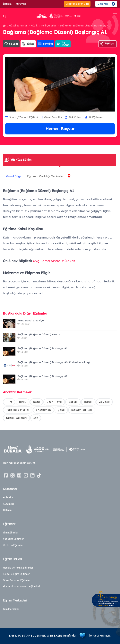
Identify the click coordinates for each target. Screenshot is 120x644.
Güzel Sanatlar (18, 26)
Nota (36, 402)
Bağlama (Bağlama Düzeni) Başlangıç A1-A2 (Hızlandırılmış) (54, 362)
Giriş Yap (103, 4)
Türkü (23, 402)
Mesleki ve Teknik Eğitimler (18, 568)
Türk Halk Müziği (18, 410)
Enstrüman (43, 410)
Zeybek (104, 402)
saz (36, 418)
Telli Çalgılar (49, 26)
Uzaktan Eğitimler (13, 545)
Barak (88, 402)
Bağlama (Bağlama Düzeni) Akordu (39, 334)
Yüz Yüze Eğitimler (13, 539)
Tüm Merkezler (11, 609)
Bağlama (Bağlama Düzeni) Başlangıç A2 (42, 376)
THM (9, 402)
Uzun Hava (54, 402)
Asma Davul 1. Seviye (31, 320)
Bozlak (73, 402)
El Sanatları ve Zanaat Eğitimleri (21, 586)
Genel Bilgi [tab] (14, 176)
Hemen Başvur (60, 129)
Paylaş (109, 44)
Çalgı (61, 410)
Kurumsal (21, 4)
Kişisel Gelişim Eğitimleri (17, 574)
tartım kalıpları (16, 418)
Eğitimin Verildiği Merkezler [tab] (47, 176)
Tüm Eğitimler (11, 533)
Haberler (8, 498)
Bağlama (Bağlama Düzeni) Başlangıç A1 (85, 26)
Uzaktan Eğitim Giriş (77, 4)
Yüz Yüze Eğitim (21, 160)
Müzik (34, 26)
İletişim (7, 4)
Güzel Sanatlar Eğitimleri (17, 580)
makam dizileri (82, 410)
